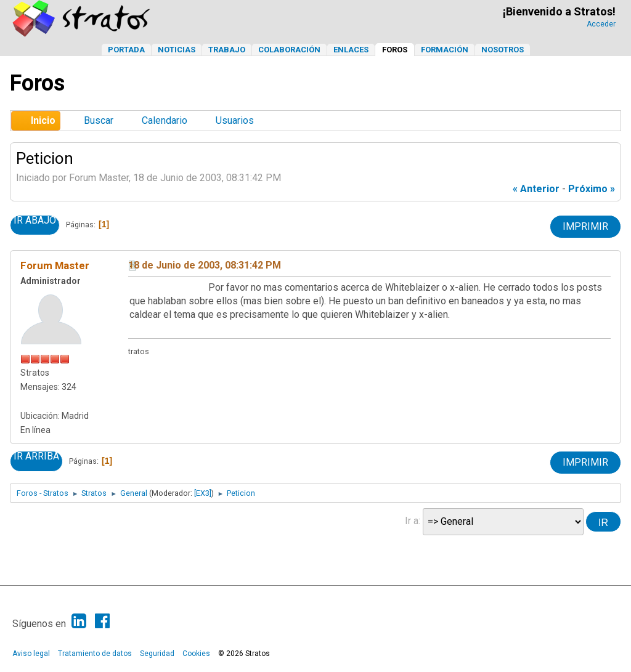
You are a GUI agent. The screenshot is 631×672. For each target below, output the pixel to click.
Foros (395, 50)
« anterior (536, 189)
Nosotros (503, 50)
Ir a (412, 521)
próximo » (592, 189)
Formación (445, 50)
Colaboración (289, 50)
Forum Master (55, 265)
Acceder (601, 24)
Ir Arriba (36, 456)
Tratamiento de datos (95, 654)
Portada (126, 50)
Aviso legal (31, 654)
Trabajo (227, 50)
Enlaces (351, 50)
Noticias (177, 50)
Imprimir (585, 226)
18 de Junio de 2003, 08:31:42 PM (205, 265)
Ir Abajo (35, 221)
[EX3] (203, 493)
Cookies (196, 654)
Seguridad (157, 654)
